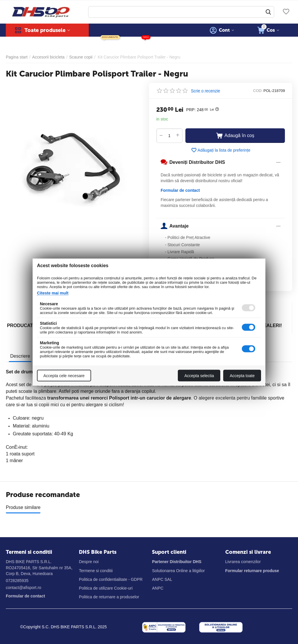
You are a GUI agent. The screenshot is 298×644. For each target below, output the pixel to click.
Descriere (20, 356)
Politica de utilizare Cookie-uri (106, 588)
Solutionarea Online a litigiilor (178, 571)
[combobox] (181, 12)
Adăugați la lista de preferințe (221, 150)
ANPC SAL (162, 579)
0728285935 (17, 581)
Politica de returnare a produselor (109, 597)
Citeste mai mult (53, 293)
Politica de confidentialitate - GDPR (111, 579)
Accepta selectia (199, 375)
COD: (258, 91)
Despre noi (89, 562)
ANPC (158, 588)
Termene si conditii (96, 571)
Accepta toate (242, 375)
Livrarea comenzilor (243, 562)
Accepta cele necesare (64, 375)
